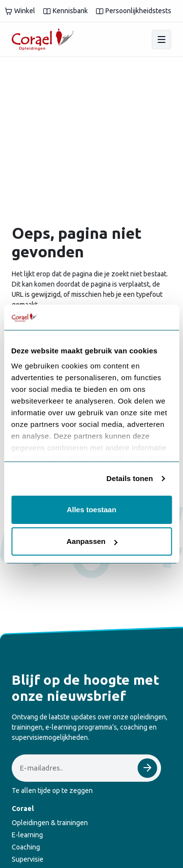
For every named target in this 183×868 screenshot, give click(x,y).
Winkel (20, 11)
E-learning (27, 835)
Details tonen (130, 478)
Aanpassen (92, 541)
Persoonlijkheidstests (133, 11)
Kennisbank (65, 11)
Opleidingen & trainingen (50, 823)
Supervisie (28, 859)
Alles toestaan (92, 510)
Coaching (26, 847)
